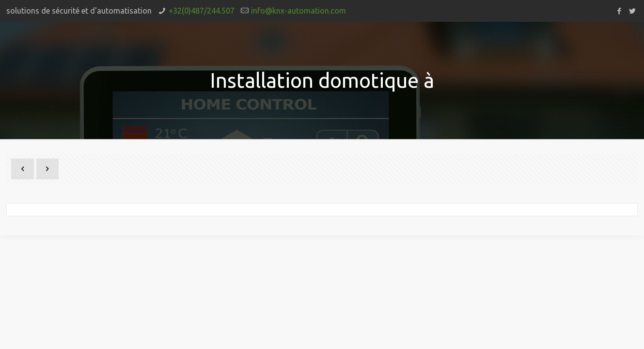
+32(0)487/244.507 (202, 11)
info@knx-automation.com (298, 11)
